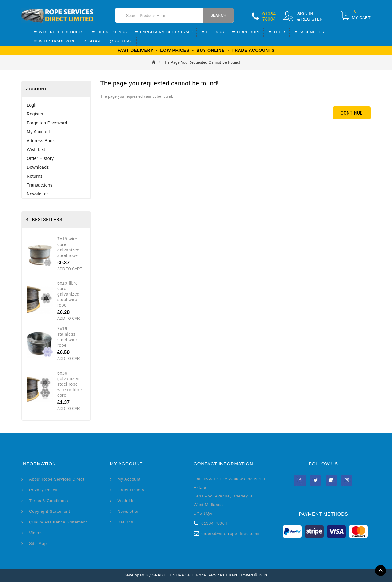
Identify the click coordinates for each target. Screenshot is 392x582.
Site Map (38, 544)
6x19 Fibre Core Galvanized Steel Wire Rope (68, 294)
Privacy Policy (43, 490)
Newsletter (37, 194)
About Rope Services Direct (57, 479)
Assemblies (309, 32)
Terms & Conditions (49, 501)
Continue (352, 113)
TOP (381, 571)
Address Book (41, 141)
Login (32, 105)
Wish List (36, 149)
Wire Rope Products (59, 32)
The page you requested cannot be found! (202, 62)
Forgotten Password (47, 123)
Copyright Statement (50, 511)
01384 (269, 14)
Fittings (213, 32)
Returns (35, 176)
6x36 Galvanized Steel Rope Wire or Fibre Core (70, 384)
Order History (40, 158)
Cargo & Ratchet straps (164, 32)
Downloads (38, 167)
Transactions (40, 185)
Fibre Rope (246, 32)
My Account (38, 132)
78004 (269, 19)
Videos (36, 533)
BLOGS (93, 41)
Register (35, 114)
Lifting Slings (109, 32)
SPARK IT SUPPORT (173, 575)
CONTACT (122, 41)
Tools (277, 32)
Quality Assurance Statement (58, 522)
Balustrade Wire (55, 41)
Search (219, 15)
